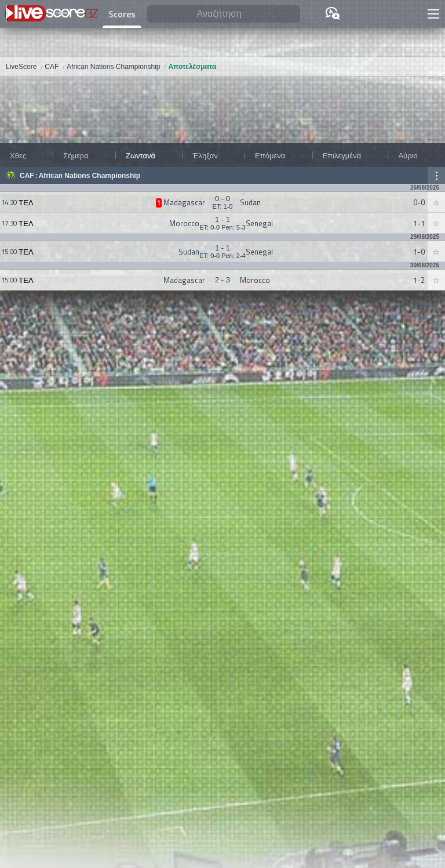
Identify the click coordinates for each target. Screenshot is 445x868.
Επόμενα (270, 155)
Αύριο (408, 155)
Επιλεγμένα (342, 155)
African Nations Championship (90, 176)
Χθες (18, 155)
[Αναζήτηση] (224, 14)
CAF (27, 176)
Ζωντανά (141, 155)
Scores (122, 14)
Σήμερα (76, 155)
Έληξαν (205, 155)
